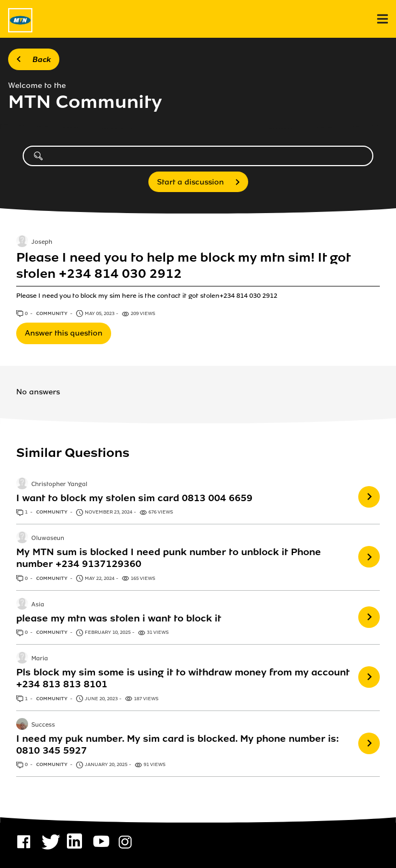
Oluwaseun (48, 539)
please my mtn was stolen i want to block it (119, 618)
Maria (40, 659)
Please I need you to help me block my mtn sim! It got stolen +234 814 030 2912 (183, 266)
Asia (38, 605)
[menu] (383, 19)
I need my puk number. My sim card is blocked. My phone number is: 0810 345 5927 (177, 744)
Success (43, 725)
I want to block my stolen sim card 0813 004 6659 (134, 498)
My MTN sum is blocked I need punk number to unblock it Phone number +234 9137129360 (169, 558)
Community (52, 313)
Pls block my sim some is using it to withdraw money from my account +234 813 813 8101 (183, 678)
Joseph (42, 242)
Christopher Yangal (59, 484)
